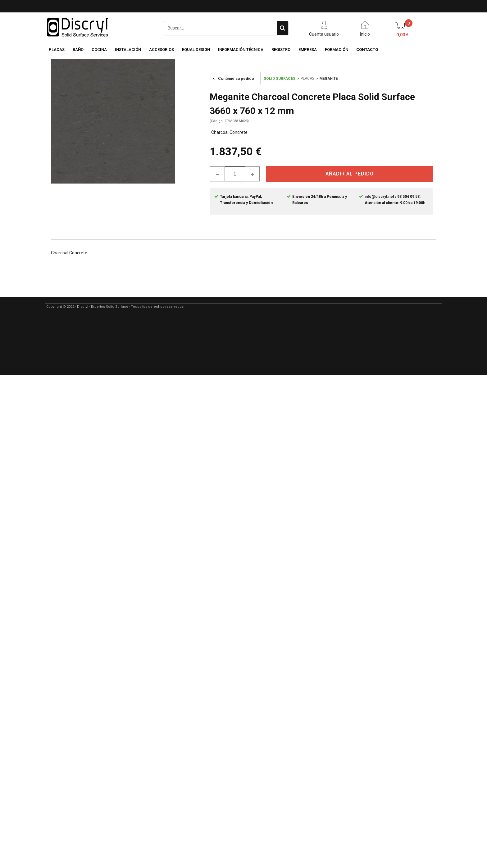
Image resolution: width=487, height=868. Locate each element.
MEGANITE (329, 79)
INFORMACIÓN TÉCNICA (241, 50)
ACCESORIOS (162, 50)
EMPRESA (308, 50)
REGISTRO (281, 50)
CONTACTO (367, 50)
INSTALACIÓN (128, 50)
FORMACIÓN (337, 50)
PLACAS (57, 50)
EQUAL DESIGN (196, 50)
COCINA (99, 50)
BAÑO (78, 50)
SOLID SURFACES (280, 79)
